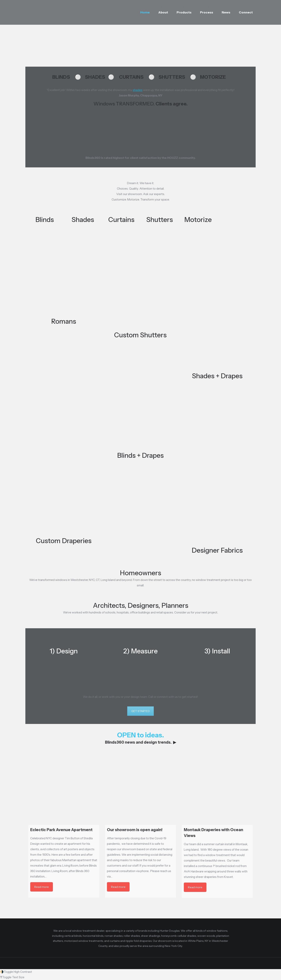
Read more (42, 887)
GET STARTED (140, 711)
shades (138, 90)
